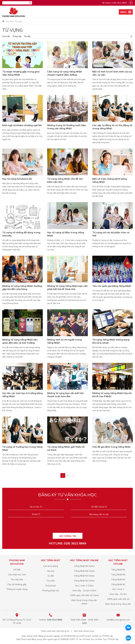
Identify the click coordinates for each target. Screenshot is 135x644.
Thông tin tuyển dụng (17, 589)
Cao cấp (6, 36)
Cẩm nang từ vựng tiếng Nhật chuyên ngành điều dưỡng (65, 73)
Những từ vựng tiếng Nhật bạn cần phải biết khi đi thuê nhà (67, 287)
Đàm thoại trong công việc (118, 604)
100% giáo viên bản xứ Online (84, 595)
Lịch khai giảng (51, 566)
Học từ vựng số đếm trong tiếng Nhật (66, 234)
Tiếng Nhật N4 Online (84, 571)
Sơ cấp (27, 36)
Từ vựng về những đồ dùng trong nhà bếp (21, 234)
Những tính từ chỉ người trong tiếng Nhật (64, 341)
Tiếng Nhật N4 (118, 575)
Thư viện (9, 21)
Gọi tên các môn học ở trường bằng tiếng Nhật (22, 395)
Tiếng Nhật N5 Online (84, 566)
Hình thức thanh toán (84, 631)
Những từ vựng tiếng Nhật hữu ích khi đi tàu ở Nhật (112, 395)
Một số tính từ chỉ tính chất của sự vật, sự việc (112, 73)
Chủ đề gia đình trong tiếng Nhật (111, 447)
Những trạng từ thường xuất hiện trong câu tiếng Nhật (67, 127)
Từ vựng (18, 21)
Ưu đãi (51, 576)
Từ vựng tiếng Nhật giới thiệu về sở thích (66, 448)
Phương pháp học (51, 590)
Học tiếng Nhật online (84, 560)
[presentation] (67, 526)
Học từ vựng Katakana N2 (17, 179)
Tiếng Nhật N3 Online (84, 576)
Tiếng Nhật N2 (118, 584)
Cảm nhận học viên (17, 575)
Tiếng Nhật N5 (118, 570)
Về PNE (17, 570)
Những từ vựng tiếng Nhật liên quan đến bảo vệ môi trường (20, 341)
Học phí (51, 571)
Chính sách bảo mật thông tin (55, 631)
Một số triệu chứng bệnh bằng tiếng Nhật (110, 180)
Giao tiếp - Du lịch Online (84, 590)
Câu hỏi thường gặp (17, 584)
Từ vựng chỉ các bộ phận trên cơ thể (111, 234)
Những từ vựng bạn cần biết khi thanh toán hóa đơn (65, 395)
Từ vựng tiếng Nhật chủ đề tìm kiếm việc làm (65, 180)
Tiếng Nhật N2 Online (84, 581)
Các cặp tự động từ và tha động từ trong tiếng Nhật (112, 127)
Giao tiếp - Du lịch (118, 594)
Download (51, 586)
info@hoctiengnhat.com (118, 620)
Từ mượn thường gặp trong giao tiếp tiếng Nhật (21, 73)
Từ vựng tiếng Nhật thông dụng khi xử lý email (111, 341)
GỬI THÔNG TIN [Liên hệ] (67, 536)
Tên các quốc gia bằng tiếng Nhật (112, 286)
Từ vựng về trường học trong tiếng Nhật (22, 448)
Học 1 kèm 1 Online (84, 586)
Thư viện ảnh (17, 579)
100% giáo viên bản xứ (118, 599)
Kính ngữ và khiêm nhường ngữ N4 (22, 125)
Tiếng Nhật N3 (118, 579)
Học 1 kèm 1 (118, 589)
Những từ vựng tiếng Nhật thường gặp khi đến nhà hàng (22, 287)
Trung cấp (17, 36)
